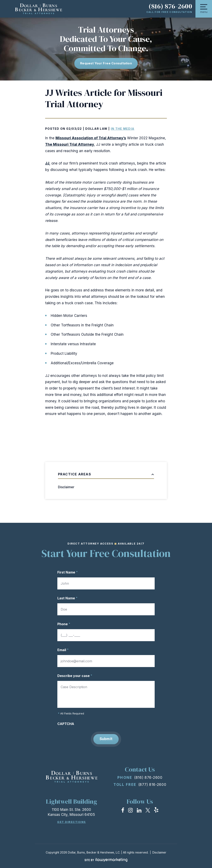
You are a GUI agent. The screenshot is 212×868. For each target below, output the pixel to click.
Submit (106, 739)
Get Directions (72, 822)
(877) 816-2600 (152, 785)
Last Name (67, 598)
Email (63, 650)
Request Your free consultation (106, 63)
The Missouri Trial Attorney (70, 144)
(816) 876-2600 (170, 6)
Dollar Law (96, 129)
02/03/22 (74, 129)
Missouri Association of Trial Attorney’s (91, 138)
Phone (64, 624)
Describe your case (75, 676)
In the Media (123, 129)
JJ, (48, 163)
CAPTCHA (66, 724)
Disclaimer (66, 487)
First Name (67, 572)
